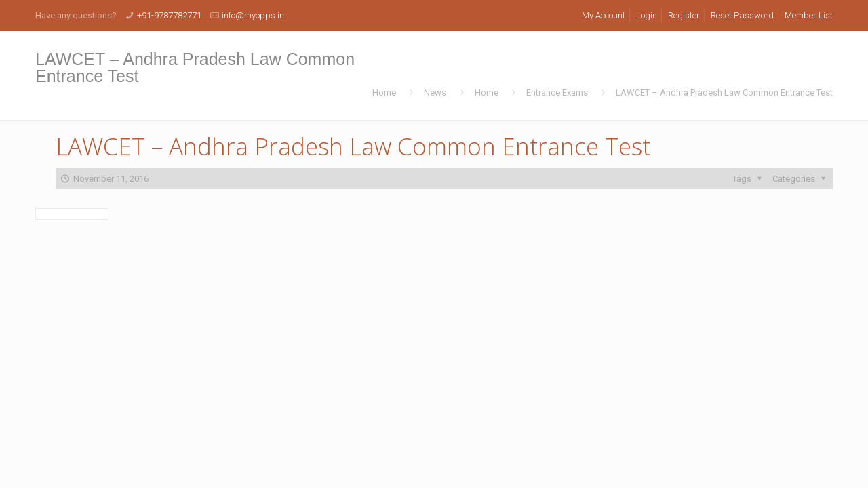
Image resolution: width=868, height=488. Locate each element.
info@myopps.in (253, 15)
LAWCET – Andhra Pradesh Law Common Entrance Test (724, 93)
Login (647, 15)
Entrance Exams (557, 93)
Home (384, 93)
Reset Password (742, 15)
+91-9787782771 (169, 15)
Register (684, 15)
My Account (604, 15)
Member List (809, 15)
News (435, 93)
